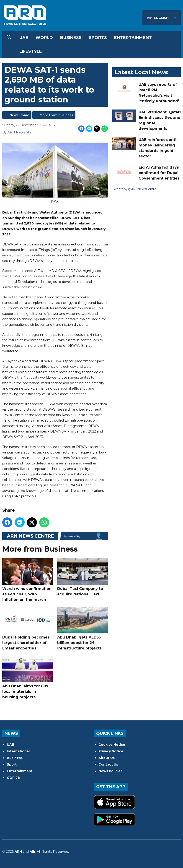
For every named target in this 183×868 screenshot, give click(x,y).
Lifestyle (31, 51)
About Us (107, 758)
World (44, 38)
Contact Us (108, 764)
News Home (19, 115)
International (18, 751)
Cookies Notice (112, 745)
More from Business (56, 115)
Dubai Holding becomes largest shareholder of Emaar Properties (28, 629)
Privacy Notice (111, 751)
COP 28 (13, 778)
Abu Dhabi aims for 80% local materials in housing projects (28, 677)
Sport (12, 764)
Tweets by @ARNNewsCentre (134, 189)
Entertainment (133, 38)
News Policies (110, 771)
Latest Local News (141, 72)
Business (71, 38)
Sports (98, 38)
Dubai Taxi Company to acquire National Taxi (82, 577)
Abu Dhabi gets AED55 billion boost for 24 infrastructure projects (82, 629)
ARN (18, 852)
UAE (24, 38)
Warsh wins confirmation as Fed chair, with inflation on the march (28, 580)
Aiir (32, 852)
